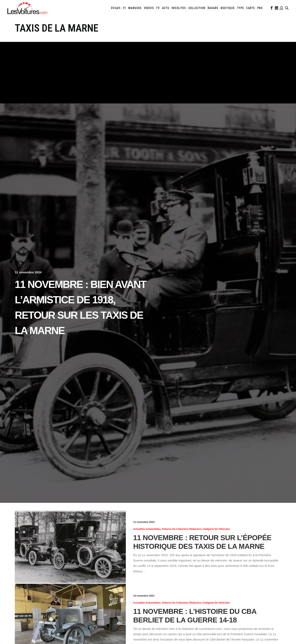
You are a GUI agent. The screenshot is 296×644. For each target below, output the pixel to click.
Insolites (179, 8)
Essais (116, 8)
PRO (260, 8)
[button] (271, 8)
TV (158, 8)
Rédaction (195, 529)
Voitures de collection (175, 529)
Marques (135, 8)
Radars (213, 8)
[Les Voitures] (27, 8)
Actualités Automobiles (147, 529)
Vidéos (149, 8)
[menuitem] (116, 8)
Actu (166, 8)
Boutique (228, 8)
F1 (124, 8)
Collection (197, 8)
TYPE (240, 8)
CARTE (250, 8)
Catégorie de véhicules (216, 529)
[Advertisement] (148, 73)
